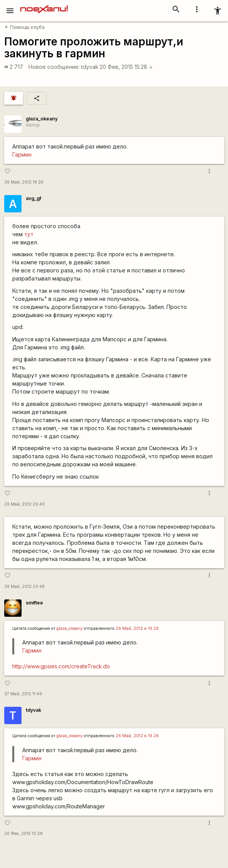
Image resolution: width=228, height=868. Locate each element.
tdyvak (90, 67)
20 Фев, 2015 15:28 (126, 67)
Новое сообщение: (54, 67)
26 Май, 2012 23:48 (24, 587)
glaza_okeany (42, 119)
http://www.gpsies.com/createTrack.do (61, 666)
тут (29, 234)
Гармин (22, 154)
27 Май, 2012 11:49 (23, 694)
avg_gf (33, 198)
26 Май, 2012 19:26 (24, 182)
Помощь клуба (25, 27)
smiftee (34, 603)
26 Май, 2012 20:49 (24, 504)
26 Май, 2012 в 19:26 (137, 628)
